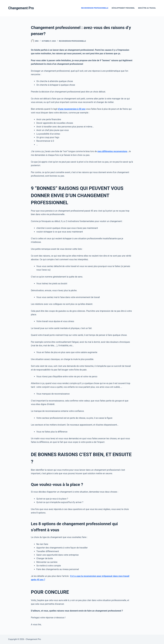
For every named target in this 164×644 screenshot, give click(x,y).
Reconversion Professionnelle (72, 41)
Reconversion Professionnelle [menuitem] (95, 8)
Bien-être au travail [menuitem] (147, 8)
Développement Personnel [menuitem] (123, 8)
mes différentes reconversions (112, 151)
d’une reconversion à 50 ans (72, 109)
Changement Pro (21, 8)
